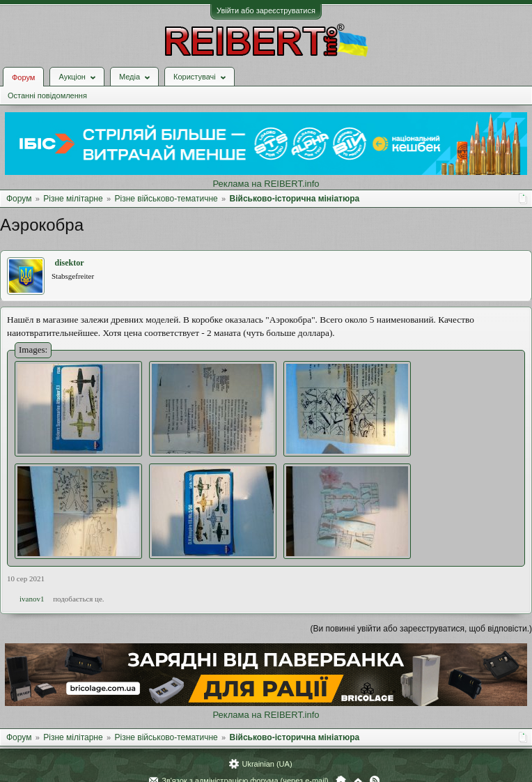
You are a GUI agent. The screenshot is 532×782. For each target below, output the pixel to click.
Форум (23, 77)
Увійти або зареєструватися (266, 10)
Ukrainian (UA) (267, 764)
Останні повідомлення (47, 95)
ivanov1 (32, 599)
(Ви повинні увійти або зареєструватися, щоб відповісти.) (421, 629)
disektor (70, 263)
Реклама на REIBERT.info (266, 184)
